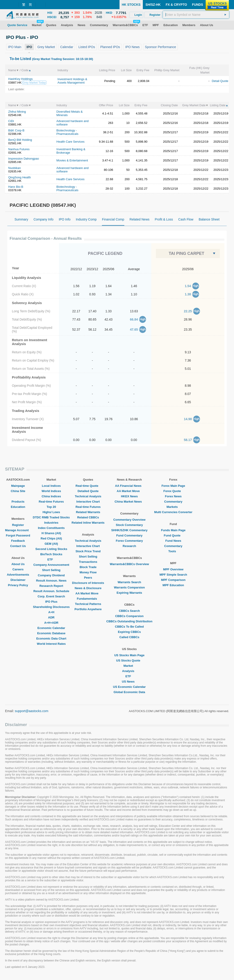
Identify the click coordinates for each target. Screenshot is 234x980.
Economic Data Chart (51, 638)
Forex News (173, 496)
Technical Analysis (88, 496)
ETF (51, 559)
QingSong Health (20, 177)
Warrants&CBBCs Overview (129, 564)
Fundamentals (88, 599)
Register (18, 525)
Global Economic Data (129, 692)
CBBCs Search (129, 611)
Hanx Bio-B (16, 187)
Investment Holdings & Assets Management (72, 81)
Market (129, 666)
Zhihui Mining (17, 112)
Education (18, 507)
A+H (51, 612)
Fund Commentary (129, 535)
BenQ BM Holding (20, 140)
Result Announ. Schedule (51, 591)
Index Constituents (51, 528)
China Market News (129, 502)
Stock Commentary (129, 525)
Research (129, 546)
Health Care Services (70, 142)
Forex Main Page (173, 486)
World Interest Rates (51, 644)
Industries (51, 523)
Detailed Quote (88, 491)
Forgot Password (18, 535)
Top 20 (51, 507)
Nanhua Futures (19, 149)
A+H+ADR (51, 623)
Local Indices (51, 486)
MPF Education (173, 585)
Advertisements (18, 575)
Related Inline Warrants (88, 523)
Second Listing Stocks (51, 549)
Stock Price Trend (88, 551)
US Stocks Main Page (129, 655)
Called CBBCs (129, 637)
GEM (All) (51, 544)
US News (129, 682)
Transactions (88, 562)
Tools (173, 551)
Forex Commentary (129, 541)
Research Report (51, 586)
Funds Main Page (173, 530)
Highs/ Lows (51, 512)
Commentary (173, 502)
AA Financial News (129, 486)
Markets (173, 507)
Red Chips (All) (51, 538)
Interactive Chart (88, 502)
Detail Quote (220, 81)
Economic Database (51, 633)
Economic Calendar (51, 628)
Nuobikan (15, 168)
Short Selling (51, 570)
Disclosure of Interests (88, 583)
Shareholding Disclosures (51, 607)
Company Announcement (51, 565)
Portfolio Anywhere (88, 609)
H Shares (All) (51, 533)
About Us (18, 564)
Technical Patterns (88, 604)
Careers (18, 569)
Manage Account (18, 530)
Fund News (173, 541)
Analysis (129, 671)
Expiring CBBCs (129, 632)
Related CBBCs (88, 517)
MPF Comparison (173, 580)
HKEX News (129, 496)
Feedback (18, 541)
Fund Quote (173, 535)
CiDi (11, 121)
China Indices (51, 496)
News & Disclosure (88, 588)
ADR (51, 617)
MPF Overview (173, 569)
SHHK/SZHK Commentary (129, 530)
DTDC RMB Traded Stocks (51, 517)
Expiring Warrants (129, 593)
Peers (88, 578)
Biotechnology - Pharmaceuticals (67, 132)
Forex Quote (173, 491)
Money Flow (88, 572)
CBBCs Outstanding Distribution (129, 621)
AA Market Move (88, 593)
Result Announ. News (51, 581)
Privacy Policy (18, 585)
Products (18, 502)
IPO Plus (51, 602)
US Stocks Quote (129, 660)
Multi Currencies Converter (173, 512)
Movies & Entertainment (72, 160)
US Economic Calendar (129, 687)
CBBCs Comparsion (129, 616)
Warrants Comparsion (129, 587)
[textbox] (196, 15)
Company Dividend (51, 575)
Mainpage (18, 486)
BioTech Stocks (51, 554)
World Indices (51, 491)
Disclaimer (18, 580)
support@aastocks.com (32, 711)
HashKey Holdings (20, 79)
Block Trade (88, 567)
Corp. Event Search (51, 596)
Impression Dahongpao (24, 159)
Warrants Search (129, 582)
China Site (18, 491)
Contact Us (18, 546)
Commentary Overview (129, 520)
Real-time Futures (51, 502)
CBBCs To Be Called (129, 627)
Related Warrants (88, 512)
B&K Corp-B (16, 130)
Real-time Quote (88, 486)
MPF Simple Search (173, 575)
